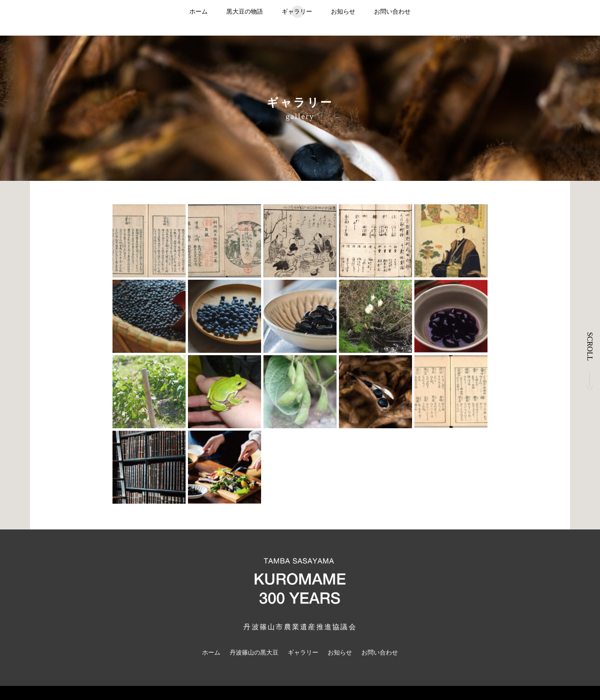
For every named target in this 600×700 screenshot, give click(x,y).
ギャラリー (297, 11)
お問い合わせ (392, 11)
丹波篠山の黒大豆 (254, 652)
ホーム (199, 11)
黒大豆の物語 (245, 11)
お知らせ (343, 11)
